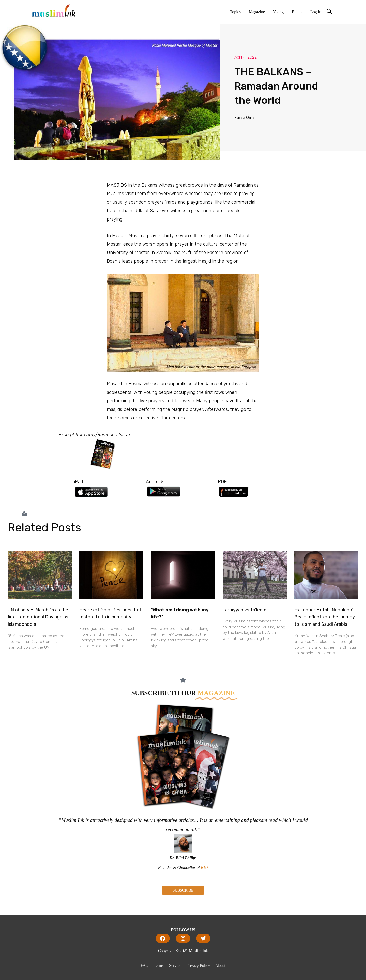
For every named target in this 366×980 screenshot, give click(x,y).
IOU (204, 867)
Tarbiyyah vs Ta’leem (245, 610)
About (220, 965)
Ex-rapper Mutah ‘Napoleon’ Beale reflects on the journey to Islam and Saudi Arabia (325, 617)
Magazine (257, 12)
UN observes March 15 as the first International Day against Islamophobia (39, 617)
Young (278, 12)
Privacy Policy (198, 965)
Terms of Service (167, 965)
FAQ (144, 965)
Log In (316, 12)
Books (297, 12)
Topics (235, 12)
